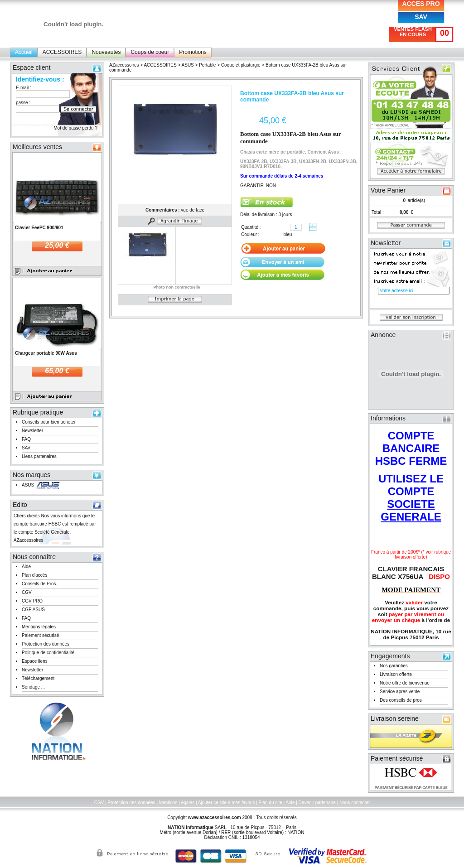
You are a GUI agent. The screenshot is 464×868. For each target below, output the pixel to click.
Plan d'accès (34, 575)
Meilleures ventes (37, 147)
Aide (26, 567)
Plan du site (271, 803)
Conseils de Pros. (39, 584)
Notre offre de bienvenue (405, 683)
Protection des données (46, 644)
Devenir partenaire (317, 803)
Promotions (193, 52)
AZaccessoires (124, 65)
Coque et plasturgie (241, 65)
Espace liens (35, 661)
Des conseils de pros (401, 700)
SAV (421, 17)
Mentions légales (39, 627)
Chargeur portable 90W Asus (46, 353)
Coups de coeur (150, 52)
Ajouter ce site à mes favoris (227, 803)
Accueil (24, 52)
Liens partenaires (39, 456)
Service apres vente (400, 692)
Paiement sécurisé (40, 635)
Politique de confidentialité (48, 653)
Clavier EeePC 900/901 (39, 228)
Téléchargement (38, 678)
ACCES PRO (421, 4)
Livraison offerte (396, 674)
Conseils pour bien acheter (49, 422)
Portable (207, 65)
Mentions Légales (177, 803)
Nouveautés (106, 52)
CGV (27, 592)
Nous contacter (355, 803)
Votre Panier (388, 190)
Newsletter (32, 431)
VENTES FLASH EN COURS (413, 32)
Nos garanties (394, 666)
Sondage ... (33, 687)
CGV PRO (32, 601)
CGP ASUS (33, 610)
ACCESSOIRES (62, 52)
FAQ (26, 439)
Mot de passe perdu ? (75, 128)
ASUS (28, 485)
